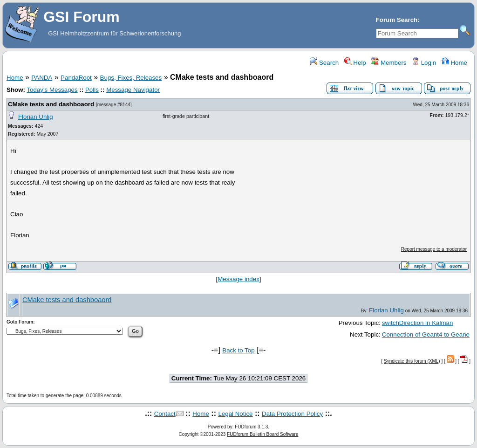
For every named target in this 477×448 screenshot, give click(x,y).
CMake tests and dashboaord (51, 104)
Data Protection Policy (292, 414)
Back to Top (238, 350)
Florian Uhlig (36, 117)
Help (355, 63)
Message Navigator (133, 90)
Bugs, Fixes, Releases (131, 78)
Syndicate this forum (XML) (412, 361)
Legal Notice (235, 414)
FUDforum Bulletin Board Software (262, 434)
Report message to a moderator (434, 249)
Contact (165, 414)
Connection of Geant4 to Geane (426, 334)
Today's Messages (52, 90)
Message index (238, 279)
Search (324, 63)
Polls (92, 90)
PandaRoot (76, 78)
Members (389, 63)
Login (424, 63)
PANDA (42, 78)
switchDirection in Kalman (418, 323)
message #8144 (114, 105)
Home (454, 63)
